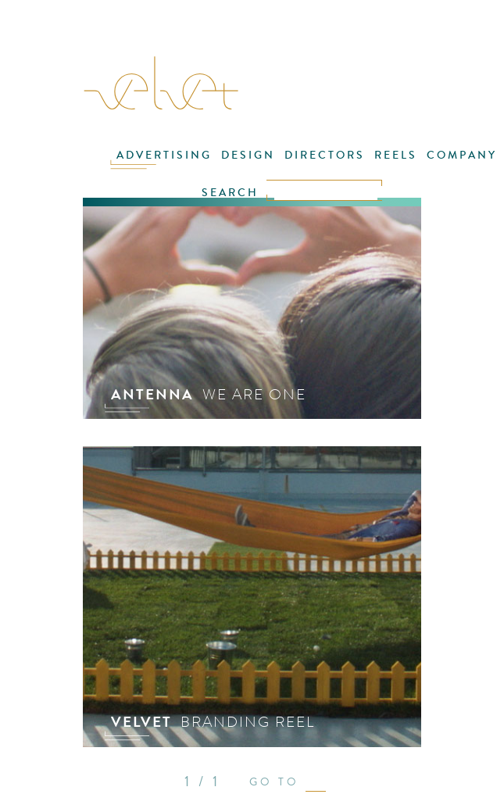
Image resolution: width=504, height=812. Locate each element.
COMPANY (462, 155)
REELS (396, 155)
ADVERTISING (164, 155)
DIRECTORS (325, 155)
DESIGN (248, 155)
